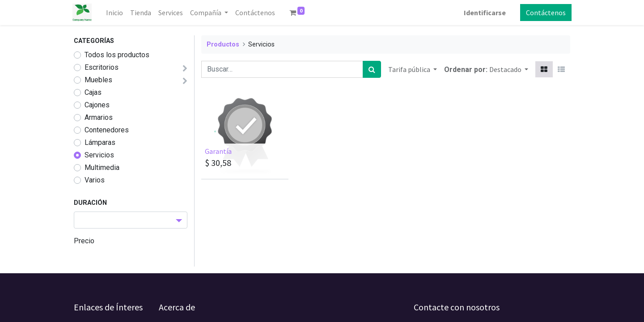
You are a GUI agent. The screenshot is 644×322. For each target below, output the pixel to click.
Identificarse (483, 13)
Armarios (99, 117)
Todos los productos (117, 55)
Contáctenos (544, 13)
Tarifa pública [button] (410, 69)
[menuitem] (116, 13)
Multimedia (102, 167)
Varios (95, 180)
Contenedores (107, 130)
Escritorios (102, 67)
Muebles (98, 80)
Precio (84, 241)
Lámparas (100, 142)
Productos (223, 44)
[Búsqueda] (372, 69)
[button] (509, 69)
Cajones (97, 105)
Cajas (93, 92)
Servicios (99, 155)
